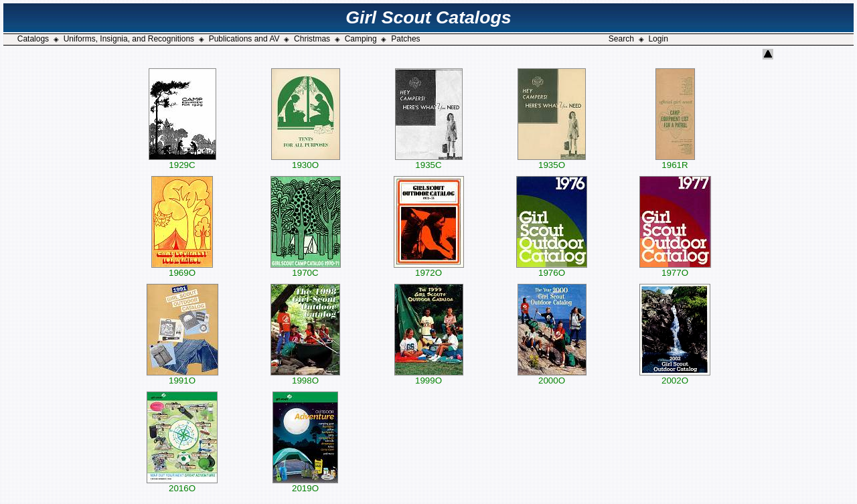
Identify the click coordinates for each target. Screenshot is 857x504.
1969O (182, 269)
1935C (429, 161)
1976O (552, 269)
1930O (306, 161)
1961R (675, 161)
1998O (305, 376)
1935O (552, 161)
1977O (675, 269)
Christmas (312, 39)
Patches (405, 39)
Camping (361, 39)
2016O (182, 484)
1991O (182, 376)
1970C (306, 269)
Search (621, 39)
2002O (675, 376)
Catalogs (33, 39)
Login (658, 39)
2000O (552, 376)
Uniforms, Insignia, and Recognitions (129, 39)
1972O (429, 269)
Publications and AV (244, 39)
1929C (182, 161)
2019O (305, 484)
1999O (429, 376)
